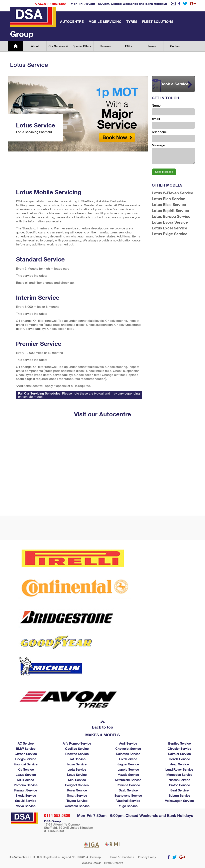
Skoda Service (26, 795)
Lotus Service (77, 775)
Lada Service (77, 769)
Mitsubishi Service (128, 780)
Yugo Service (128, 806)
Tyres (132, 22)
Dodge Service (26, 759)
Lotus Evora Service (170, 222)
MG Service (26, 780)
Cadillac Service (77, 748)
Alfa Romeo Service (77, 743)
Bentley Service (179, 743)
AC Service (26, 743)
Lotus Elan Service (168, 199)
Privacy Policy (147, 857)
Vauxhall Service (128, 801)
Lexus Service (26, 775)
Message (158, 145)
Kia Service (26, 769)
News (152, 46)
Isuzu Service (77, 764)
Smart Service (77, 795)
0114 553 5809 (57, 815)
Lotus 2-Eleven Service (172, 193)
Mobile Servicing (105, 22)
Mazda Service (128, 775)
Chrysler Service (179, 748)
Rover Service (77, 790)
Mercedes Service (179, 775)
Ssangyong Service (128, 795)
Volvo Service (26, 806)
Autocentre (72, 22)
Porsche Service (128, 785)
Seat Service (179, 790)
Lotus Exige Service (170, 234)
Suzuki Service (26, 801)
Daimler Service (179, 754)
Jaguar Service (128, 764)
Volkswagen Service (179, 801)
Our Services (58, 46)
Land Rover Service (179, 769)
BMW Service (26, 748)
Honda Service (179, 759)
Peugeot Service (77, 785)
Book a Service (172, 85)
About (35, 46)
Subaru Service (179, 795)
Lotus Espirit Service (170, 210)
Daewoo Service (77, 754)
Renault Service (26, 790)
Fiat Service (77, 759)
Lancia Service (128, 769)
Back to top (102, 725)
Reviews (105, 46)
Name (156, 105)
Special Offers (82, 46)
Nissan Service (179, 780)
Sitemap (95, 857)
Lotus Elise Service (169, 204)
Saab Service (128, 790)
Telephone (159, 132)
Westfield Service (77, 806)
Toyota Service (77, 801)
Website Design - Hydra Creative (102, 863)
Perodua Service (26, 785)
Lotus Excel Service (169, 228)
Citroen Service (26, 754)
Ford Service (128, 759)
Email (156, 119)
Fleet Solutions (158, 22)
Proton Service (179, 785)
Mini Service (77, 780)
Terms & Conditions (122, 857)
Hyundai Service (26, 764)
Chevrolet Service (128, 748)
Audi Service (128, 743)
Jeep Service (179, 764)
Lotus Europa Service (171, 216)
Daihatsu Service (128, 754)
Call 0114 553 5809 (50, 4)
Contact (175, 46)
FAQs (129, 46)
